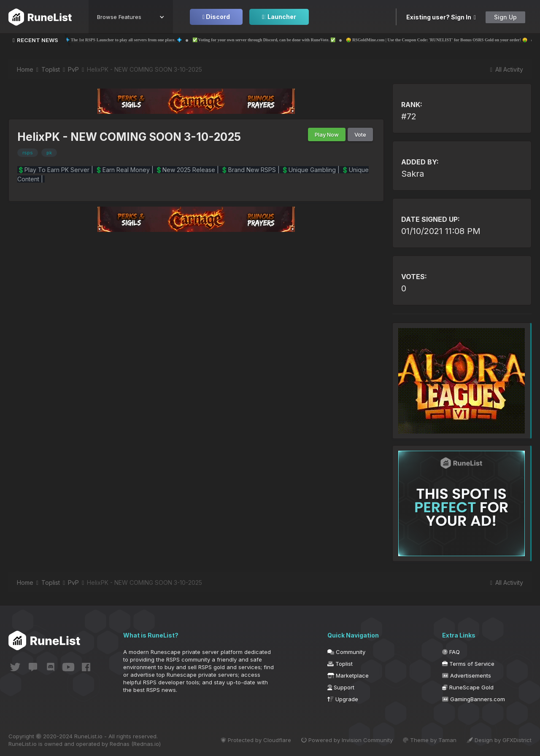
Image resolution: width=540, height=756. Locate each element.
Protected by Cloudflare (256, 740)
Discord (216, 17)
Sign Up (505, 17)
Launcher (279, 17)
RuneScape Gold (468, 687)
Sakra (413, 174)
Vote (360, 135)
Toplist (340, 664)
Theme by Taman (430, 740)
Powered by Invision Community (347, 740)
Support (341, 687)
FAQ (451, 652)
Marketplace (348, 675)
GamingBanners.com (474, 699)
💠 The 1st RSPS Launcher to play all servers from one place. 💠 (162, 40)
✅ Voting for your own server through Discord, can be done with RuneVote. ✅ (303, 40)
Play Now (327, 135)
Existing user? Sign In (441, 17)
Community (346, 652)
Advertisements (467, 675)
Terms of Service (468, 664)
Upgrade (343, 699)
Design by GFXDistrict (499, 740)
